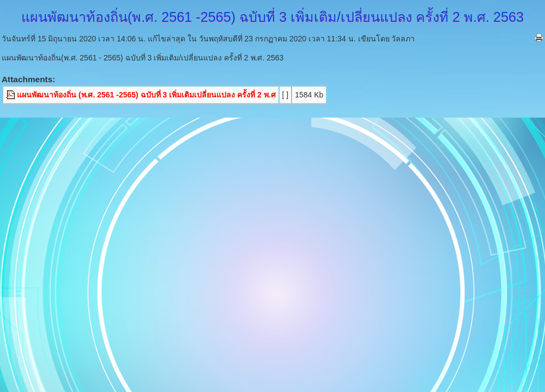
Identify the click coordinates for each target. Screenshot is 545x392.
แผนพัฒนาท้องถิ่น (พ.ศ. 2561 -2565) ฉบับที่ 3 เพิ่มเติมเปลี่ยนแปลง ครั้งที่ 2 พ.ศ (146, 95)
